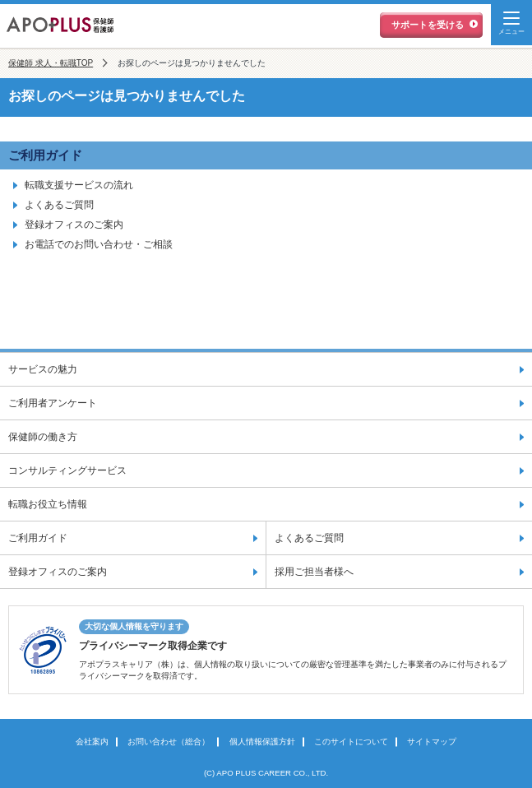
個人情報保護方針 (262, 742)
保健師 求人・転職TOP (51, 63)
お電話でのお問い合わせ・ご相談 (99, 244)
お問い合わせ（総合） (169, 742)
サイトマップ (432, 742)
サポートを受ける (428, 25)
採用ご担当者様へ (314, 572)
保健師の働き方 (43, 437)
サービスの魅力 (43, 369)
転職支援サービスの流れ (79, 185)
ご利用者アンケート (53, 403)
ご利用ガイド (45, 155)
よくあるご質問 (59, 205)
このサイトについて (351, 742)
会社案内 (92, 742)
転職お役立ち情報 (48, 504)
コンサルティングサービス (67, 470)
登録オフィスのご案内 (74, 225)
